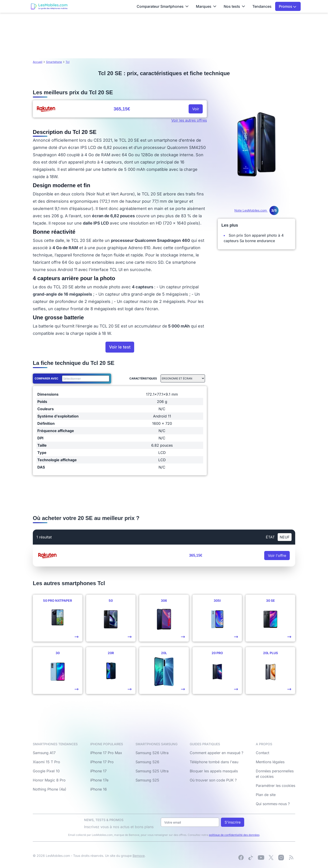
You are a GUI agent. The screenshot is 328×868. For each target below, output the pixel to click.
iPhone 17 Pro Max (106, 753)
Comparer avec (46, 378)
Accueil (38, 62)
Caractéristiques (143, 378)
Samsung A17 (44, 753)
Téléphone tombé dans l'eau (214, 762)
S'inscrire (233, 822)
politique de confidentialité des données (234, 835)
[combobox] (85, 379)
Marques (206, 6)
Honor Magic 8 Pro (49, 780)
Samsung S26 (147, 762)
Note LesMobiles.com (256, 210)
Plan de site (266, 795)
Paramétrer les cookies (275, 786)
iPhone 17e (99, 780)
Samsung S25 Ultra (152, 771)
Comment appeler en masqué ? (217, 753)
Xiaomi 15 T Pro (46, 762)
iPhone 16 (99, 789)
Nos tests (234, 6)
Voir (196, 109)
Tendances (262, 6)
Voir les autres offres (189, 120)
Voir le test (120, 347)
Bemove (139, 856)
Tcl (68, 62)
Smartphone (54, 62)
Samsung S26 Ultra (152, 753)
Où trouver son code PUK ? (213, 780)
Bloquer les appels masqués (214, 771)
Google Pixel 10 (46, 771)
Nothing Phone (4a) (50, 789)
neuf (285, 537)
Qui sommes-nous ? (273, 804)
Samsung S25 (147, 780)
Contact (263, 753)
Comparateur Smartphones (163, 6)
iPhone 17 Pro (102, 762)
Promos (288, 6)
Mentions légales (270, 762)
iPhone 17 (98, 771)
